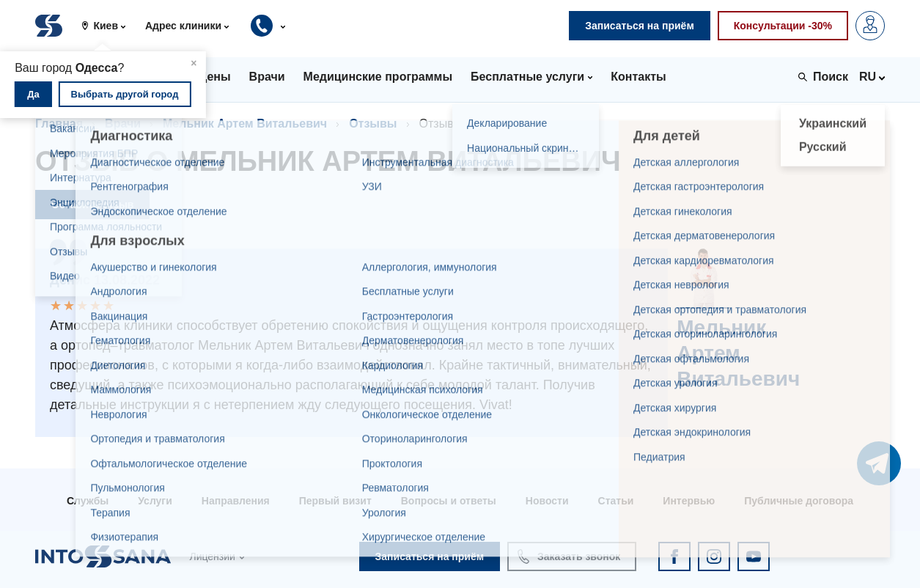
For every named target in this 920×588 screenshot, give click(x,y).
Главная (59, 124)
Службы (88, 501)
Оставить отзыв (92, 205)
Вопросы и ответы (449, 501)
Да (33, 94)
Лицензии (212, 556)
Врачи (123, 124)
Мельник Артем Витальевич (245, 124)
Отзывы (373, 124)
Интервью (689, 501)
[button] (109, 26)
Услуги (155, 501)
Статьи (616, 501)
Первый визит (335, 501)
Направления (236, 501)
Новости (547, 501)
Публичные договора (799, 501)
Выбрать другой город (125, 94)
